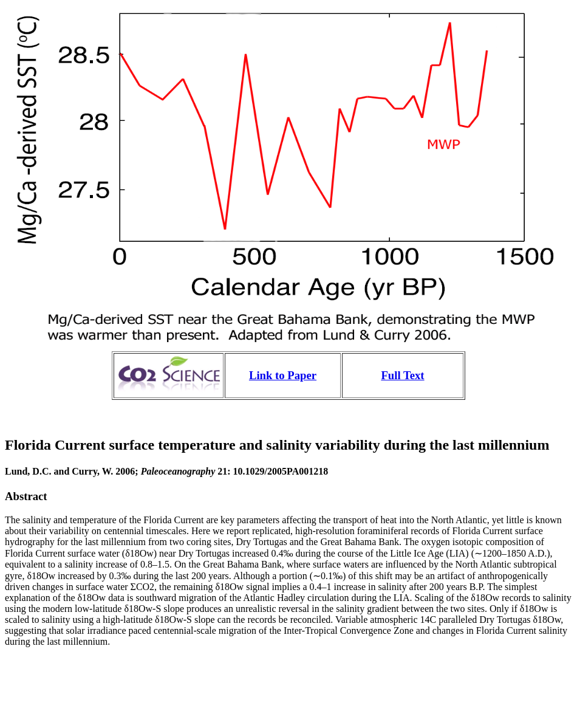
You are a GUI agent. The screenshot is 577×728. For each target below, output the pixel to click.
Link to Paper (283, 375)
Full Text (402, 375)
